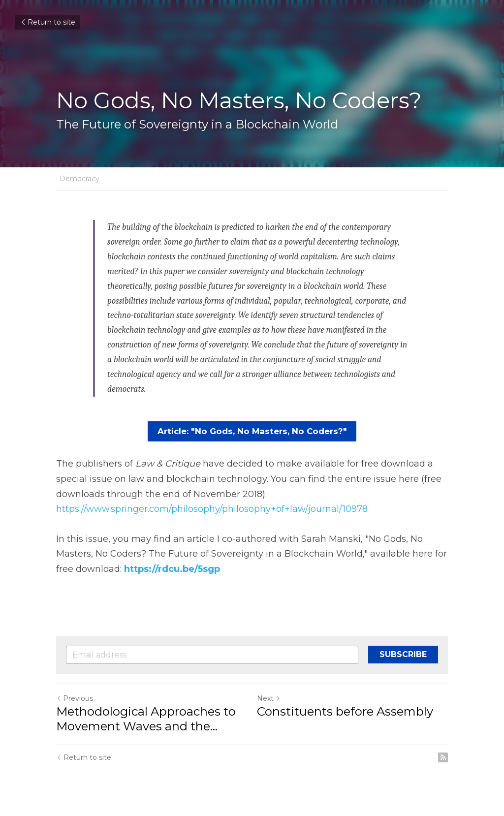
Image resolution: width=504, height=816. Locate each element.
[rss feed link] (443, 756)
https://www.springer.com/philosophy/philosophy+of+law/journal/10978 (212, 508)
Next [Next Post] (269, 697)
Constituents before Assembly (345, 710)
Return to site (47, 22)
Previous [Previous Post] (75, 697)
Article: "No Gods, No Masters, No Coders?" (252, 431)
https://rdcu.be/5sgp (172, 568)
